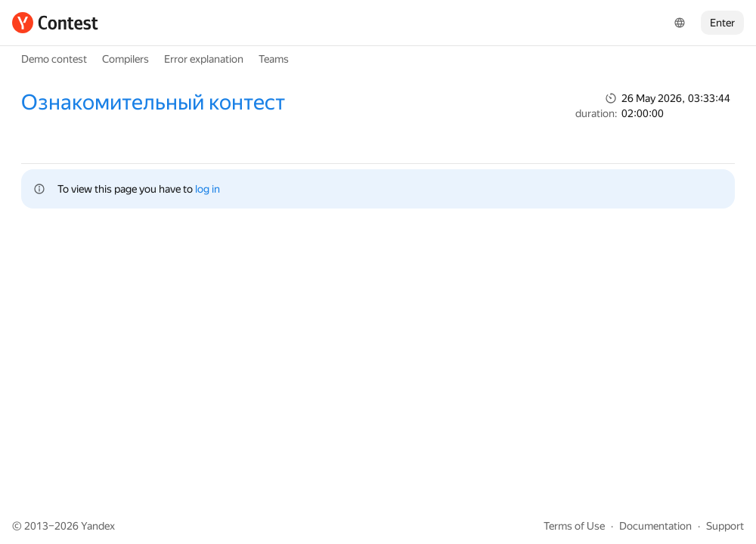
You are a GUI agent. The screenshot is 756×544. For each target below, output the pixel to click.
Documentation (655, 526)
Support (725, 526)
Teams (274, 59)
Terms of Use (574, 526)
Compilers (125, 59)
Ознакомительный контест (153, 102)
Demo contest (54, 59)
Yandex (98, 526)
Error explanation (204, 59)
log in (208, 189)
